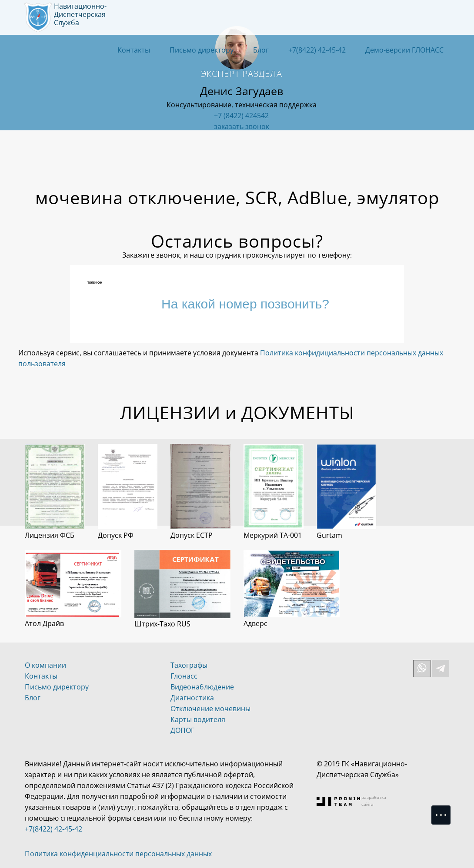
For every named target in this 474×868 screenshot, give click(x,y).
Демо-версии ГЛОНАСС (404, 50)
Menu (445, 811)
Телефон (95, 283)
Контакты (134, 50)
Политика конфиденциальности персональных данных (118, 854)
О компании (45, 665)
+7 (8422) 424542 (241, 116)
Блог (261, 50)
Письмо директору (202, 50)
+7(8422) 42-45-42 (317, 50)
